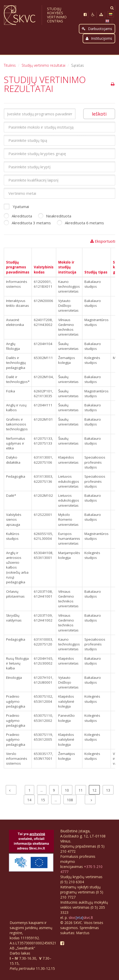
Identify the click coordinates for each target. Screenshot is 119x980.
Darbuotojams (97, 29)
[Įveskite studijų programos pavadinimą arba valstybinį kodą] (40, 114)
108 (70, 800)
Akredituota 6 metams (80, 223)
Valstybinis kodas (44, 270)
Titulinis (10, 65)
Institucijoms (99, 38)
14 (29, 800)
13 (108, 790)
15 (43, 800)
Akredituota (18, 216)
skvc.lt (88, 917)
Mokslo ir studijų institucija (67, 267)
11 (81, 790)
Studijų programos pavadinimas (18, 267)
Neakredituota (55, 216)
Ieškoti (99, 114)
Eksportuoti (103, 241)
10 (67, 790)
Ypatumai (16, 206)
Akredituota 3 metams (27, 223)
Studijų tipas (96, 272)
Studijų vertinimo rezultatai (43, 65)
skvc (72, 917)
